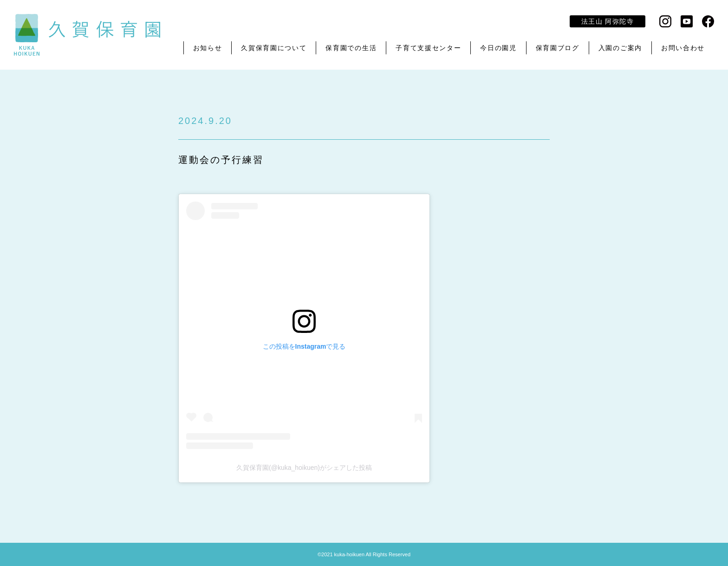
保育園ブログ (558, 48)
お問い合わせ (683, 48)
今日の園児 (498, 48)
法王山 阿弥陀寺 (608, 21)
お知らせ (208, 48)
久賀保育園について (274, 48)
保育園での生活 (351, 48)
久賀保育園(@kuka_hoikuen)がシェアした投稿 (304, 468)
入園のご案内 (620, 48)
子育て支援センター (428, 48)
